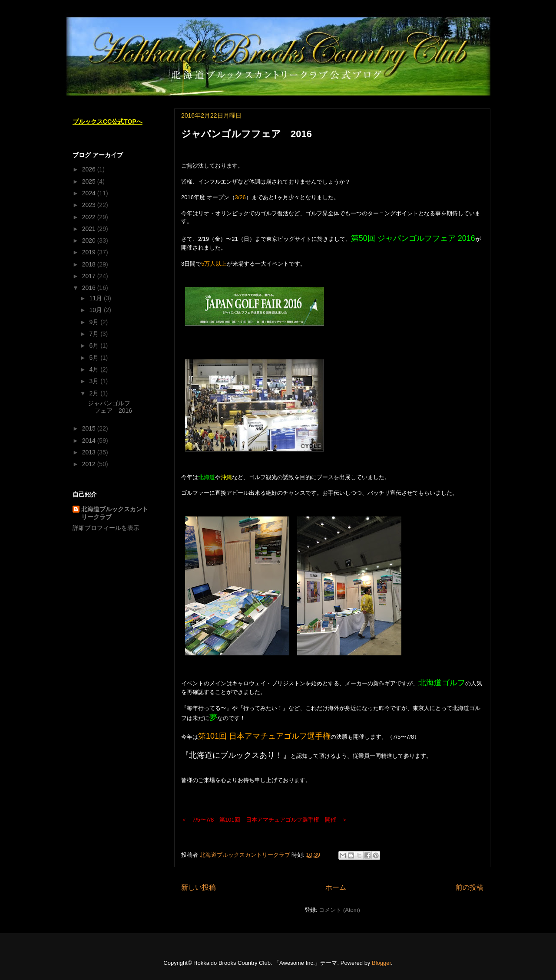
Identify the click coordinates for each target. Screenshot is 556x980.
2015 (90, 428)
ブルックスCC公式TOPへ (108, 122)
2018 (90, 264)
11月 (96, 298)
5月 (95, 358)
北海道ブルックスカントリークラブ (115, 513)
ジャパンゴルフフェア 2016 (247, 134)
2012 (90, 464)
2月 (95, 393)
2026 (90, 169)
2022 (90, 217)
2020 (90, 240)
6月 (95, 345)
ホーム (336, 887)
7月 (95, 334)
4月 (95, 369)
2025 (90, 181)
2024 (90, 193)
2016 (90, 288)
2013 (90, 452)
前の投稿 (470, 887)
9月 (95, 322)
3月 (95, 381)
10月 (96, 310)
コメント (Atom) (339, 910)
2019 (90, 252)
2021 (90, 229)
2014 (90, 441)
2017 (90, 276)
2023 (90, 205)
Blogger (381, 963)
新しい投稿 (199, 887)
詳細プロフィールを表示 (106, 528)
